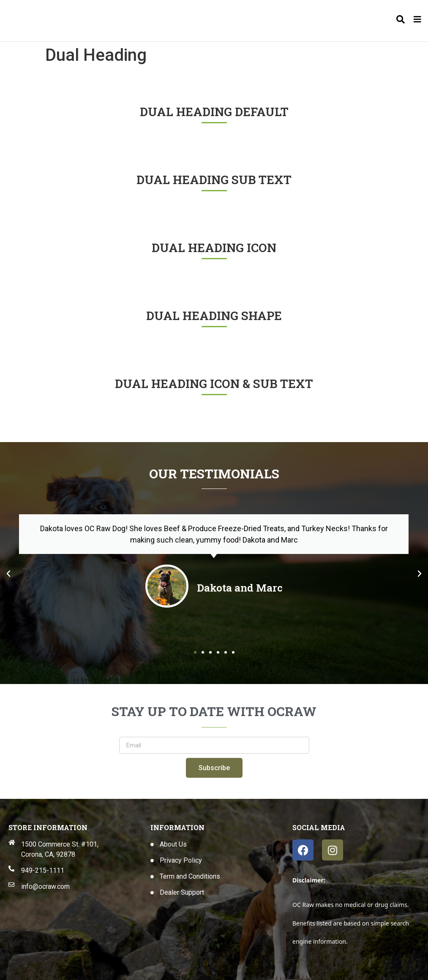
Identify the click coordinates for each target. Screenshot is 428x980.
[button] (8, 574)
